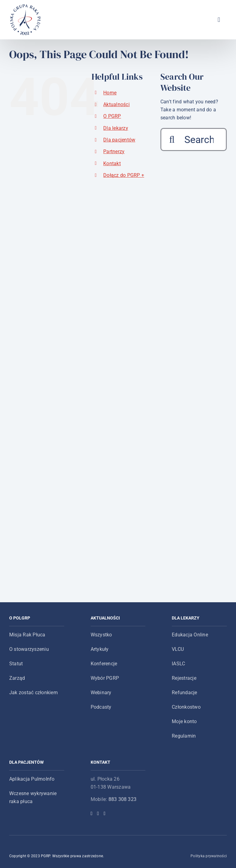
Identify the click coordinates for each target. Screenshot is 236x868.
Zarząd (17, 678)
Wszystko (101, 635)
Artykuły (100, 649)
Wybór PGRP (105, 678)
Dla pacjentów (119, 140)
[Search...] (194, 139)
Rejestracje (184, 678)
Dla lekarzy (116, 128)
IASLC (178, 664)
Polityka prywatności (209, 856)
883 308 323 (123, 799)
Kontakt (112, 163)
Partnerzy (114, 151)
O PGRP (112, 116)
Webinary (101, 693)
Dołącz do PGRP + (124, 175)
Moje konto (184, 721)
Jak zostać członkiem (33, 693)
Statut (16, 664)
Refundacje (184, 693)
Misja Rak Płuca (27, 635)
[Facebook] (92, 814)
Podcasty (101, 707)
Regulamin (184, 736)
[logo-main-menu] (26, 7)
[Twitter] (98, 814)
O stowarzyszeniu (29, 649)
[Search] (172, 139)
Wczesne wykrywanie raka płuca (33, 797)
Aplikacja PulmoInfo (32, 779)
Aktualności (116, 104)
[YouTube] (104, 814)
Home (110, 93)
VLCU (178, 649)
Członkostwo (186, 707)
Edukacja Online (190, 635)
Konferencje (104, 664)
